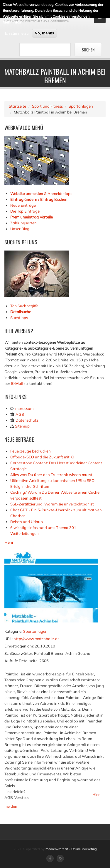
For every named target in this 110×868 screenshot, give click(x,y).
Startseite (17, 106)
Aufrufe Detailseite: (21, 661)
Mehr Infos (12, 21)
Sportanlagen (81, 106)
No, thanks (44, 32)
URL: (9, 639)
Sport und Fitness (47, 106)
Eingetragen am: (19, 646)
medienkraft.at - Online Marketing (71, 849)
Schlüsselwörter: (19, 653)
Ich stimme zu (17, 32)
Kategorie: (13, 631)
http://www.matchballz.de (37, 639)
